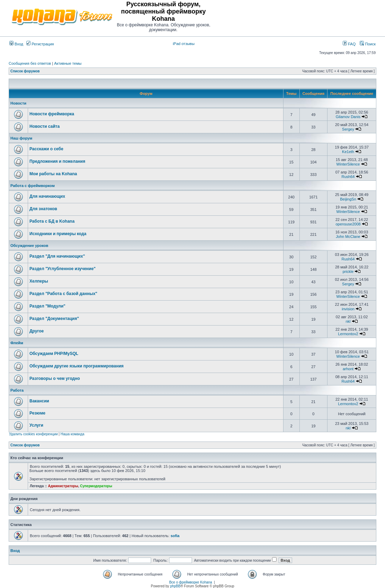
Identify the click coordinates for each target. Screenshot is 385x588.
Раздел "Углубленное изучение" (63, 269)
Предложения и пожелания (57, 161)
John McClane (348, 237)
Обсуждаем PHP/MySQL (54, 354)
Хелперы (39, 281)
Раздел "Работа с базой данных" (63, 294)
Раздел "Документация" (54, 319)
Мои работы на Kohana (53, 174)
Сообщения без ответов (30, 63)
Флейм (17, 343)
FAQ (349, 44)
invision (348, 309)
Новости (18, 103)
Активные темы (68, 63)
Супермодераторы (96, 486)
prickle (348, 271)
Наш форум (21, 138)
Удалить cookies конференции (33, 434)
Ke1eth (348, 152)
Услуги (36, 425)
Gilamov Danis (348, 117)
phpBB (175, 586)
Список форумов (25, 71)
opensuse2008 (348, 224)
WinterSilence (348, 164)
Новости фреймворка (52, 114)
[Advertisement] (295, 17)
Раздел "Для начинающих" (57, 256)
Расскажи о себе (46, 149)
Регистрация (40, 44)
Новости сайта (45, 126)
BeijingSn (348, 199)
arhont (348, 369)
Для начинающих (47, 196)
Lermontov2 (348, 334)
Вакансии (39, 401)
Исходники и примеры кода (58, 234)
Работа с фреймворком (33, 186)
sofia (175, 536)
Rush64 (348, 177)
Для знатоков (43, 209)
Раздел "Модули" (47, 306)
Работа (17, 390)
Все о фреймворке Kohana (191, 582)
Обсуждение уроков (29, 246)
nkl (348, 321)
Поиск (368, 44)
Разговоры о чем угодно (55, 378)
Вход (16, 44)
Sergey (348, 129)
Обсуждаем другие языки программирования (77, 366)
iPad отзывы (184, 44)
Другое (37, 331)
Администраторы (63, 486)
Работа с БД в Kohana (52, 221)
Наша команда (73, 434)
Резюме (37, 413)
